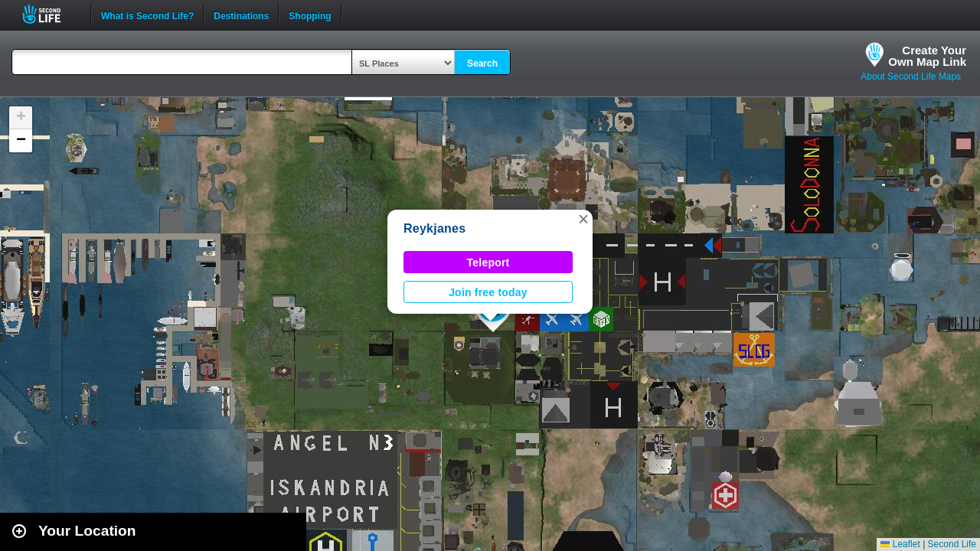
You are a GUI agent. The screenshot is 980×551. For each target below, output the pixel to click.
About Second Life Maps (911, 77)
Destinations (241, 15)
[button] (583, 219)
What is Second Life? (147, 15)
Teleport (488, 262)
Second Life (50, 14)
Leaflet (900, 544)
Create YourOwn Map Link (927, 56)
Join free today (488, 292)
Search (482, 64)
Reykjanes (434, 228)
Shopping (310, 15)
